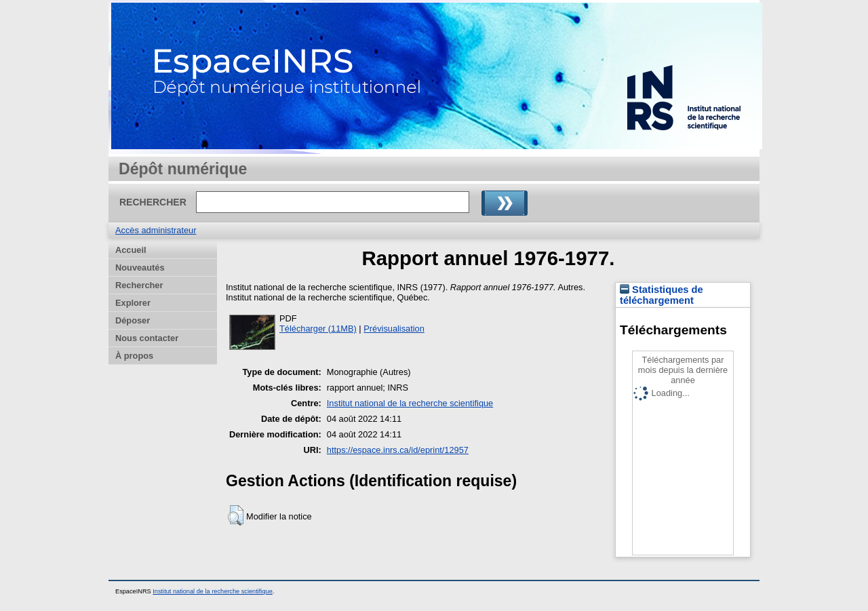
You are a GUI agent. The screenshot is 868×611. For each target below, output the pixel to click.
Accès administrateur (156, 230)
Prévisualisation (394, 329)
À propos (134, 356)
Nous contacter (147, 338)
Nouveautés (140, 268)
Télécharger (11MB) (318, 329)
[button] (236, 515)
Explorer (133, 303)
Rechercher (139, 285)
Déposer (133, 320)
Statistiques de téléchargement (662, 295)
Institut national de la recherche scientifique (410, 403)
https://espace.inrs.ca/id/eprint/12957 (398, 450)
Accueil (131, 250)
